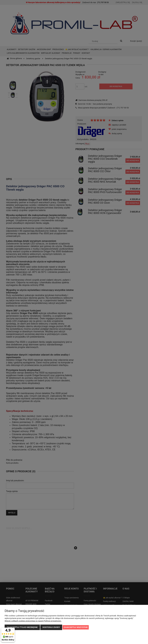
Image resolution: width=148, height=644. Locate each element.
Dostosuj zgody (51, 627)
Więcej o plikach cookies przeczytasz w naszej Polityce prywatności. (33, 621)
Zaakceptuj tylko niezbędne (22, 627)
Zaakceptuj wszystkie (76, 627)
